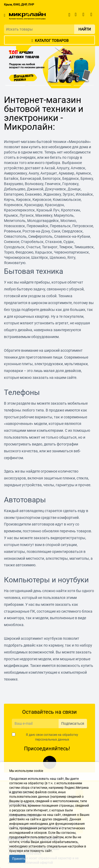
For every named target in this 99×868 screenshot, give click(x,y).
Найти (85, 29)
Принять (19, 859)
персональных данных (52, 740)
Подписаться (73, 723)
